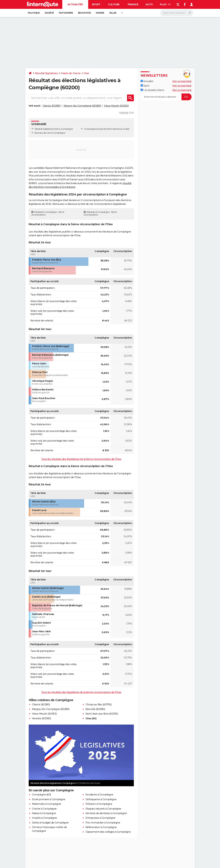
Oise (86, 73)
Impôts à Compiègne (45, 818)
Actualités (75, 4)
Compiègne (90, 129)
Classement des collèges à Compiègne (108, 832)
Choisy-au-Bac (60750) (99, 704)
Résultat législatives (46, 73)
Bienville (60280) (95, 709)
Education (84, 13)
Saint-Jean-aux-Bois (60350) (102, 714)
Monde (100, 13)
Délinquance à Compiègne (101, 799)
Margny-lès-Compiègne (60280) (82, 106)
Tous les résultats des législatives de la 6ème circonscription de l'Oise (81, 692)
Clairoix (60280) (51, 106)
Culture (114, 4)
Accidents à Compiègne (99, 795)
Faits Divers (66, 13)
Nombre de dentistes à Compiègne (106, 813)
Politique (34, 13)
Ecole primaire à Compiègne (49, 799)
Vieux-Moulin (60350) (116, 106)
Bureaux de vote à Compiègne (50, 133)
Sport (96, 4)
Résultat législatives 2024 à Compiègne (54, 129)
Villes (113, 13)
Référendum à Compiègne (101, 827)
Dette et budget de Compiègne (50, 823)
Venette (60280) (41, 718)
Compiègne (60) (41, 795)
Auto (149, 4)
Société (49, 13)
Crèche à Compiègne (44, 809)
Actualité (147, 81)
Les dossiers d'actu (152, 90)
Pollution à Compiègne (99, 804)
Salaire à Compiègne (44, 813)
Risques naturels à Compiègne (103, 809)
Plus (165, 4)
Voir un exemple (182, 81)
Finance (133, 4)
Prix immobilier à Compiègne (103, 823)
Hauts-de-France (71, 73)
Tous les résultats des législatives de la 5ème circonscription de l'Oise (81, 459)
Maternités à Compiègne (47, 804)
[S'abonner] (166, 97)
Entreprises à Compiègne (101, 818)
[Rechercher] (177, 13)
